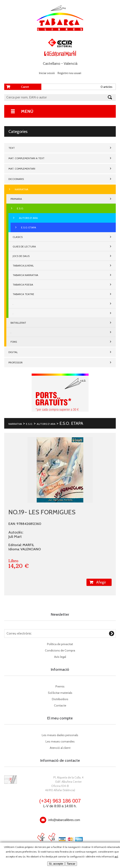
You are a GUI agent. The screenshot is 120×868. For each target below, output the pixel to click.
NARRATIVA (22, 189)
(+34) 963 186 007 (60, 801)
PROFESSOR (16, 362)
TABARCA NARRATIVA (25, 275)
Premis (60, 686)
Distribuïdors (60, 699)
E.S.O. (20, 208)
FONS (14, 342)
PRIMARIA (16, 199)
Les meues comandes (60, 741)
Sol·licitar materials (60, 693)
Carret (25, 87)
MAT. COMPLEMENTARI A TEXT (26, 158)
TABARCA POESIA (23, 285)
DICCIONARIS (16, 179)
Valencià (71, 63)
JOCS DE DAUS (21, 256)
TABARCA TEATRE (23, 294)
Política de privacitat (60, 644)
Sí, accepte (56, 864)
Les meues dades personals (60, 735)
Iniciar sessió (47, 73)
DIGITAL (13, 352)
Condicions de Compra (60, 650)
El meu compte (60, 718)
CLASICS (18, 237)
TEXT (12, 148)
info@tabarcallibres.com (64, 820)
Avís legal (60, 657)
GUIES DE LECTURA (24, 246)
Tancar (71, 864)
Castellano (52, 63)
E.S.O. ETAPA (29, 227)
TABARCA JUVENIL (23, 266)
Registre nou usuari (69, 73)
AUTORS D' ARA (28, 218)
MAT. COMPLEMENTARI (22, 169)
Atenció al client (60, 748)
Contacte (60, 705)
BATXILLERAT (18, 323)
